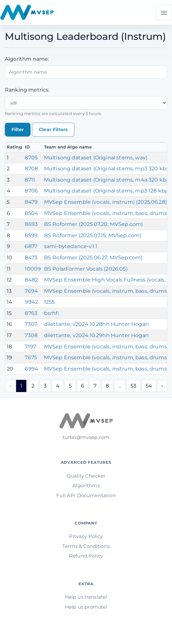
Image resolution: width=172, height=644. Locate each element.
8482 (31, 280)
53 (133, 386)
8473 (31, 258)
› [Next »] (162, 386)
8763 (31, 313)
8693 (31, 224)
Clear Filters (53, 130)
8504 (32, 213)
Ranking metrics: (27, 90)
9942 (31, 302)
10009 (33, 269)
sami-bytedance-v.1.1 (71, 246)
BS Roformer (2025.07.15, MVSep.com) (93, 235)
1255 (50, 302)
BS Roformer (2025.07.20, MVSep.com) (94, 224)
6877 (31, 246)
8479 (31, 202)
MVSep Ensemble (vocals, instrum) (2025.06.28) (105, 202)
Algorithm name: (27, 59)
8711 (30, 180)
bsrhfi (51, 313)
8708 (31, 169)
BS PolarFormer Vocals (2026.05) (86, 269)
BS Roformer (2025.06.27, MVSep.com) (93, 258)
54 (149, 386)
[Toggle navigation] (164, 12)
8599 (31, 235)
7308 (31, 335)
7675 (31, 358)
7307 (31, 324)
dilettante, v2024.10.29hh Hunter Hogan (96, 335)
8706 (31, 191)
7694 (31, 291)
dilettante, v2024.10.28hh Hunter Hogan (96, 324)
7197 (30, 347)
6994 (32, 369)
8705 (31, 158)
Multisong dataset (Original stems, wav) (96, 158)
